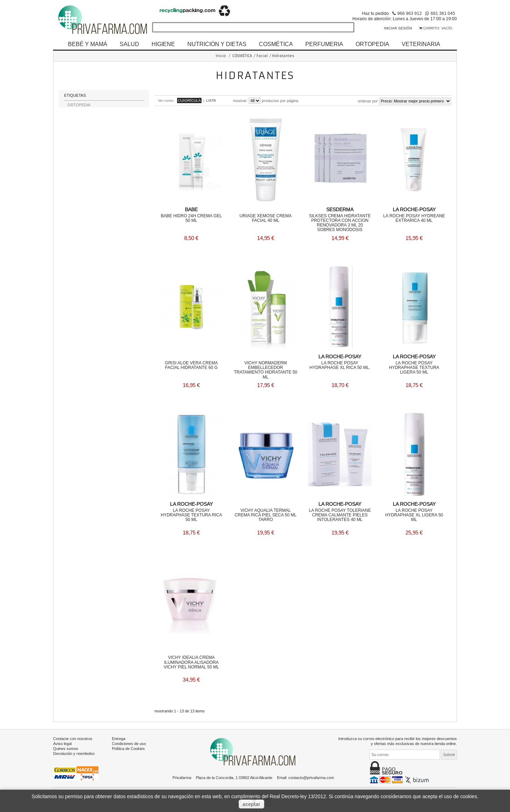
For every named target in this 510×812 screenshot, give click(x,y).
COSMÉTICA (276, 44)
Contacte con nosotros (73, 737)
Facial (262, 56)
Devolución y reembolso (74, 752)
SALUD (129, 44)
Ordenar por (368, 101)
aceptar (251, 804)
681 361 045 (443, 13)
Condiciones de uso (129, 742)
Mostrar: (240, 101)
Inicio (221, 56)
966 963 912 (410, 13)
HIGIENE (163, 44)
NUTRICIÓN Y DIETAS (217, 44)
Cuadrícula (189, 100)
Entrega (119, 737)
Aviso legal (62, 742)
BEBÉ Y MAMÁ (88, 44)
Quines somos (66, 747)
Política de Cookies (128, 747)
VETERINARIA (421, 44)
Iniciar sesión (398, 28)
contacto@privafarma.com (311, 776)
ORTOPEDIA (372, 44)
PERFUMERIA (324, 44)
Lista (211, 100)
